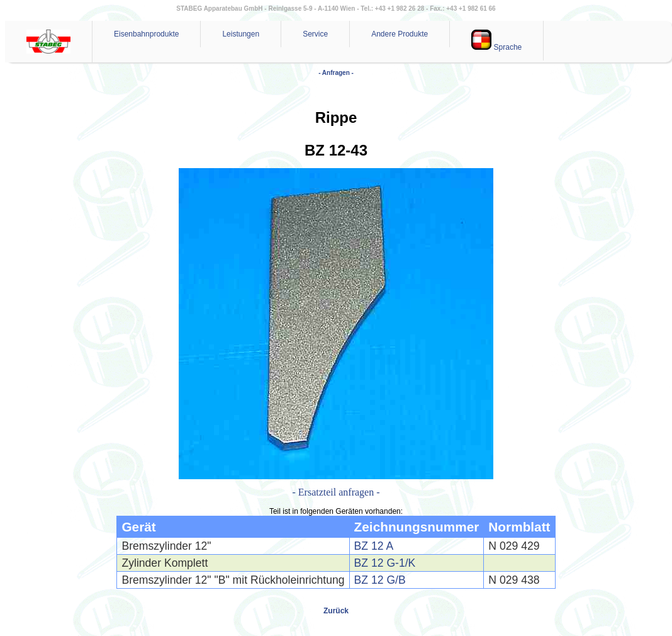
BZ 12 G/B (380, 580)
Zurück (336, 611)
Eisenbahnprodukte (146, 34)
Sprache (496, 41)
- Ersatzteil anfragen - (336, 492)
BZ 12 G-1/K (385, 563)
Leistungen (241, 34)
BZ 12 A (374, 546)
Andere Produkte (400, 34)
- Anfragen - (336, 73)
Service (315, 34)
